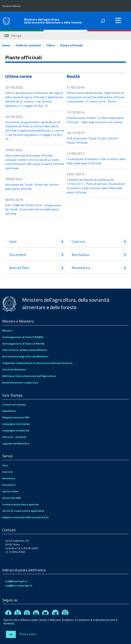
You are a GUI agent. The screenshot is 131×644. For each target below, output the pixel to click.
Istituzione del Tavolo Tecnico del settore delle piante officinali (32, 187)
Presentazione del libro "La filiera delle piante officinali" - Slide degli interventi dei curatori (95, 120)
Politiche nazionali (28, 45)
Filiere (51, 45)
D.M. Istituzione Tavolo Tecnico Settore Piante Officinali (92, 140)
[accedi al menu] (118, 20)
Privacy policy (28, 634)
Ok (11, 634)
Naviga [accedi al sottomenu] (12, 35)
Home (6, 45)
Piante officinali (71, 45)
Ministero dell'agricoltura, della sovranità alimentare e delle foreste (53, 21)
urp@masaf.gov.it (16, 581)
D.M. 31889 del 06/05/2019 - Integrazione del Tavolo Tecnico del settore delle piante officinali (33, 209)
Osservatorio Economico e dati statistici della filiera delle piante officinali (96, 161)
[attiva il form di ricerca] (103, 21)
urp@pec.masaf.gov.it (19, 585)
